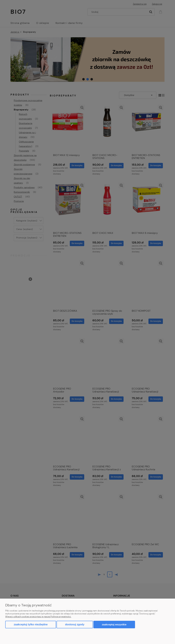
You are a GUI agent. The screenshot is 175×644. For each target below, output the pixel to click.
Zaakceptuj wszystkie (114, 624)
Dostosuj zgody (75, 624)
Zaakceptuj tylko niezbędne (31, 624)
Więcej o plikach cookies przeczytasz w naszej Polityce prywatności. (38, 617)
